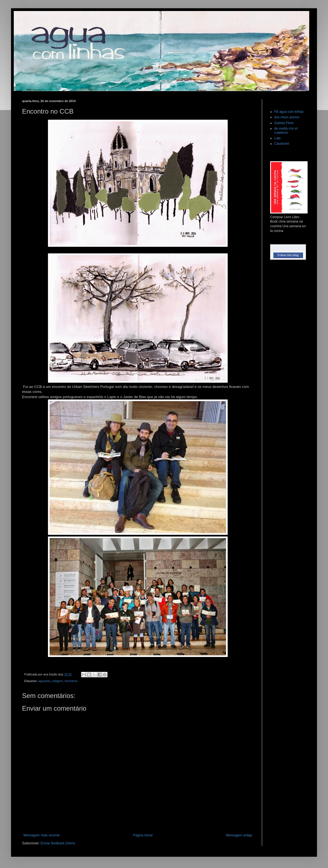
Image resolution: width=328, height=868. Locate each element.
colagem (57, 681)
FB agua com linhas (289, 112)
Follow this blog (288, 255)
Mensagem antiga (239, 835)
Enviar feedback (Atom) (58, 843)
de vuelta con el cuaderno (286, 130)
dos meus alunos (287, 117)
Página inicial (143, 835)
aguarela (44, 681)
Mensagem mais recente (41, 835)
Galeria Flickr (284, 123)
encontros (71, 681)
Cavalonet (282, 144)
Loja (277, 138)
